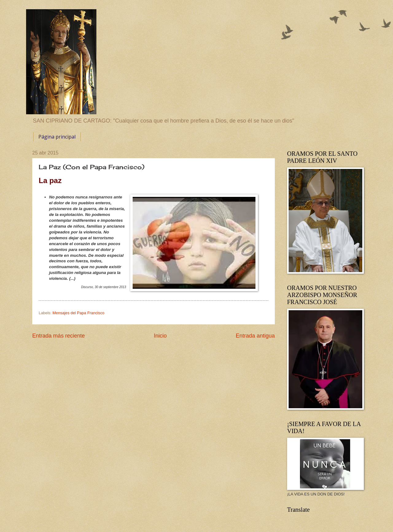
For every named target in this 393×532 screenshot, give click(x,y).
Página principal (57, 137)
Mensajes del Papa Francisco (78, 313)
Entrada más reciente (58, 336)
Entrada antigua (255, 336)
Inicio (160, 336)
